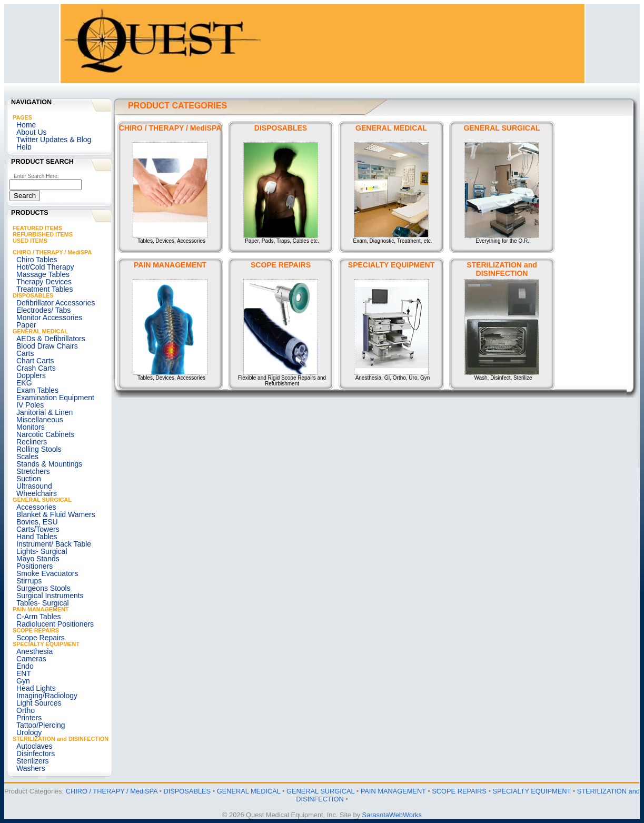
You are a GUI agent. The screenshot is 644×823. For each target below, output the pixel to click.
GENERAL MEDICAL (40, 331)
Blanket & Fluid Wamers (56, 514)
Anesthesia (34, 651)
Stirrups (29, 581)
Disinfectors (36, 753)
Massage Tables (43, 274)
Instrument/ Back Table (54, 544)
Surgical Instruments (50, 596)
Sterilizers (32, 761)
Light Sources (39, 703)
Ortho (26, 710)
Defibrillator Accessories (56, 303)
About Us (32, 132)
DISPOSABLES (33, 295)
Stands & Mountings (49, 464)
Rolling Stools (39, 449)
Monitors (31, 427)
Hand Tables (37, 537)
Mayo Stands (38, 559)
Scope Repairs (41, 638)
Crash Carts (36, 368)
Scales (27, 457)
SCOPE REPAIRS (36, 630)
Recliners (32, 442)
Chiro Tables (37, 260)
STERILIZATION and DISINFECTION (61, 739)
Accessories (36, 507)
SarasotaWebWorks (392, 815)
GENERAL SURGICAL (42, 500)
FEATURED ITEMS (37, 228)
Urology (29, 732)
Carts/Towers (38, 529)
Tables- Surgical (43, 603)
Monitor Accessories (49, 318)
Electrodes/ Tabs (43, 310)
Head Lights (36, 688)
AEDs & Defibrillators (51, 339)
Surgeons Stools (43, 588)
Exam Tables (37, 390)
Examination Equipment (55, 398)
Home (26, 125)
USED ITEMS (30, 241)
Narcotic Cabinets (46, 434)
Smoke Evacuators (47, 573)
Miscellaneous (40, 420)
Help (24, 147)
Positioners (34, 566)
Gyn (23, 681)
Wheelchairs (37, 493)
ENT (24, 673)
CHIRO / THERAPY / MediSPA (52, 252)
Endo (25, 666)
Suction (29, 479)
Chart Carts (35, 361)
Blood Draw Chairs (47, 346)
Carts (25, 353)
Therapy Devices (44, 282)
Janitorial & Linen (44, 412)
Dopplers (31, 375)
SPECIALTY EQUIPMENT (46, 644)
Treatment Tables (44, 289)
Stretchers (33, 471)
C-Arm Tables (39, 617)
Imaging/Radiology (47, 696)
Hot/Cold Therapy (45, 267)
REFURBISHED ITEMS (43, 234)
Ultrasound (34, 486)
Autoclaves (34, 746)
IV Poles (30, 405)
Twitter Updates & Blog (54, 140)
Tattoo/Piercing (41, 725)
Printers (29, 718)
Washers (31, 768)
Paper (26, 325)
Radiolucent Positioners (55, 624)
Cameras (31, 659)
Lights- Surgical (42, 551)
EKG (24, 383)
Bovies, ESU (37, 522)
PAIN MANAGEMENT (41, 609)
